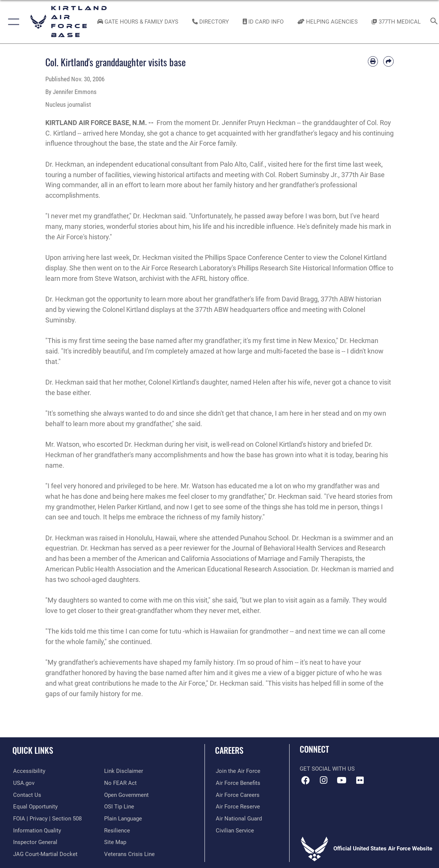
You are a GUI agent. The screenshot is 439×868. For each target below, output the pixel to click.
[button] (12, 22)
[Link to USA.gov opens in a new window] (23, 783)
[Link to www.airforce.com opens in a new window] (237, 771)
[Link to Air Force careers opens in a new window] (237, 795)
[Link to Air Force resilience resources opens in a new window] (117, 830)
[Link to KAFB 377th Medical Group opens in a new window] (396, 22)
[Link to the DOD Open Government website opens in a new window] (126, 795)
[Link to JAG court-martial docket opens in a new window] (45, 853)
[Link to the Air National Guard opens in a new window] (238, 818)
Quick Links (33, 750)
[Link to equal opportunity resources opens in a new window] (35, 807)
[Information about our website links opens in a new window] (124, 771)
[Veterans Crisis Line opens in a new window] (129, 853)
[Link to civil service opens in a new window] (234, 830)
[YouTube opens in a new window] (342, 780)
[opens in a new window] (28, 771)
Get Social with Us (327, 769)
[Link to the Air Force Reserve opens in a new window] (237, 807)
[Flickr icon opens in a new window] (360, 780)
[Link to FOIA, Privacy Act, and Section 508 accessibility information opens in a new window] (47, 818)
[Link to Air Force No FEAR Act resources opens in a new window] (120, 783)
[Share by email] (388, 61)
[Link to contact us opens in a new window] (26, 795)
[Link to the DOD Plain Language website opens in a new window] (123, 818)
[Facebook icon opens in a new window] (305, 780)
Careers (229, 750)
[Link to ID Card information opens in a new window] (263, 22)
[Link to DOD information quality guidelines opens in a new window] (36, 830)
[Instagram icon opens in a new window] (324, 780)
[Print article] (373, 61)
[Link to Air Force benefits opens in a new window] (237, 783)
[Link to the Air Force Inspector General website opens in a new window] (34, 842)
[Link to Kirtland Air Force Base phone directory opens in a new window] (211, 22)
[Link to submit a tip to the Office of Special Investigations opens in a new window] (119, 807)
